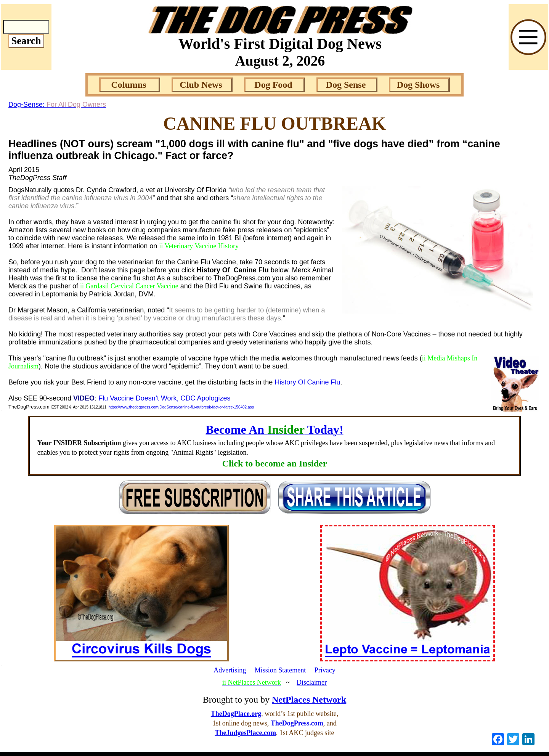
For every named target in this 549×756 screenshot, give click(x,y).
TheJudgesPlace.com (246, 733)
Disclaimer (312, 682)
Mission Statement (280, 670)
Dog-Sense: (57, 105)
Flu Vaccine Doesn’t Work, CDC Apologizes (164, 398)
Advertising (230, 670)
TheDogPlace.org (236, 714)
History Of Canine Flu (307, 382)
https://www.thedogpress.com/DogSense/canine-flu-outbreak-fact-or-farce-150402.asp (181, 407)
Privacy (325, 670)
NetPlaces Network (309, 700)
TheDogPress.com (297, 723)
